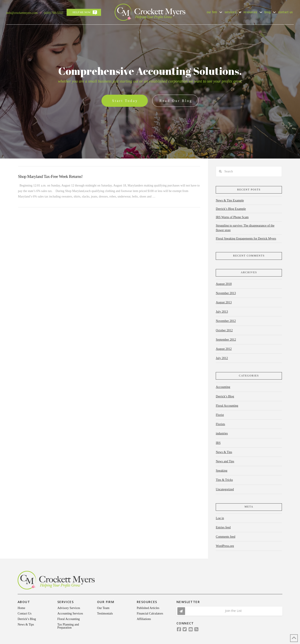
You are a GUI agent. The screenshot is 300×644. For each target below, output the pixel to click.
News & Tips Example (230, 200)
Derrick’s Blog (225, 396)
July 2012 (222, 358)
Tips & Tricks (224, 480)
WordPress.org (225, 546)
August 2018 (224, 284)
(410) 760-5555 (54, 13)
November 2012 (226, 321)
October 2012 (224, 330)
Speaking (221, 471)
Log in (220, 518)
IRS (218, 443)
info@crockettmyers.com (22, 13)
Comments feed (225, 537)
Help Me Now (82, 12)
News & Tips (224, 452)
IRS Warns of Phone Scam (232, 217)
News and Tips (225, 461)
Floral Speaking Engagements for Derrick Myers (246, 239)
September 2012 (226, 340)
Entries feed (223, 527)
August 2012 (224, 349)
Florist (220, 415)
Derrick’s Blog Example (231, 209)
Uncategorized (225, 489)
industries (222, 433)
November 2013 (226, 293)
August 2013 (224, 302)
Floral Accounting (227, 406)
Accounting (223, 387)
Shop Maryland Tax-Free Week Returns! (50, 176)
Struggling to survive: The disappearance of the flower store (245, 228)
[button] (229, 611)
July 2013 (222, 312)
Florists (220, 424)
